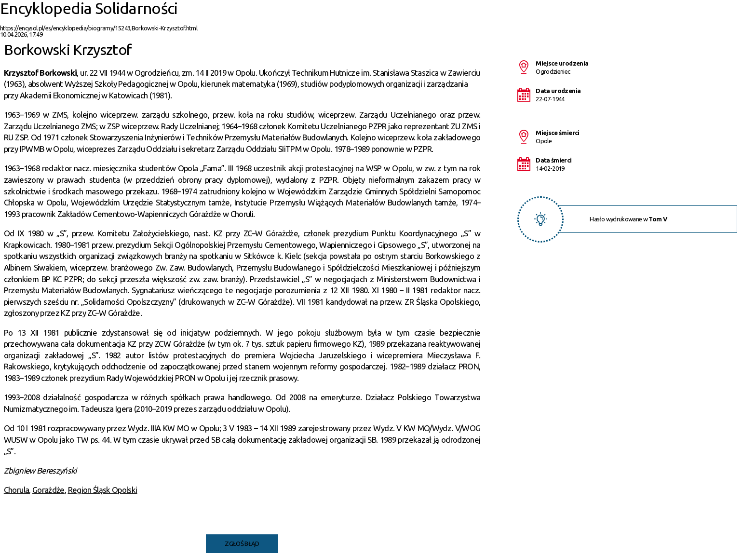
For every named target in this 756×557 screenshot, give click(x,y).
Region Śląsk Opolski (103, 490)
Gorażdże (48, 490)
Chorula (16, 490)
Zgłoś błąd (242, 543)
